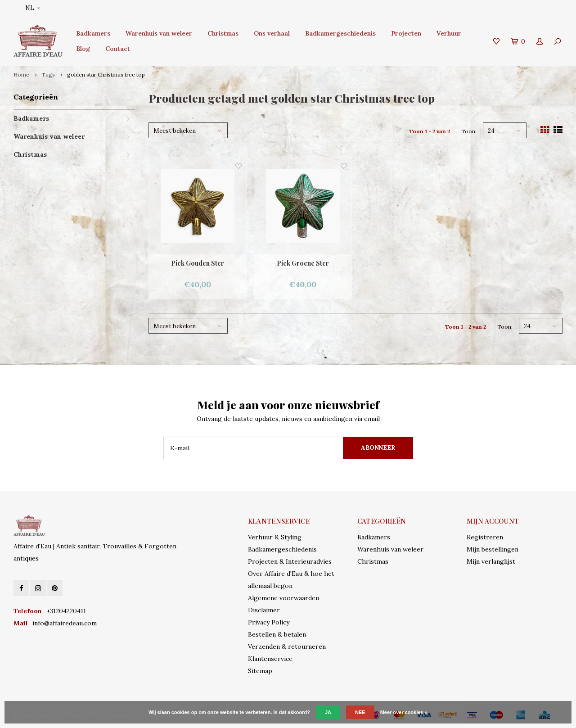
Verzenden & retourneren (287, 647)
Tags (48, 75)
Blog (83, 49)
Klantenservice (270, 659)
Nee (360, 712)
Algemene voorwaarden (283, 598)
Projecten (406, 33)
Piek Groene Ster (303, 263)
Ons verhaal (272, 33)
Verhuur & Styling (275, 537)
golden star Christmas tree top (106, 75)
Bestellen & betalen (277, 634)
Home (21, 75)
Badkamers (93, 33)
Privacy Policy (269, 622)
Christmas (223, 33)
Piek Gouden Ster (198, 263)
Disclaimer (264, 610)
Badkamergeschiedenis (340, 33)
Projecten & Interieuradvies (290, 561)
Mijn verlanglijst (491, 561)
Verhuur (449, 33)
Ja (328, 712)
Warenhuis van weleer (159, 33)
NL (33, 8)
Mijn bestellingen (493, 549)
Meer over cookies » (404, 712)
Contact (118, 49)
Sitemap (260, 671)
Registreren (485, 537)
